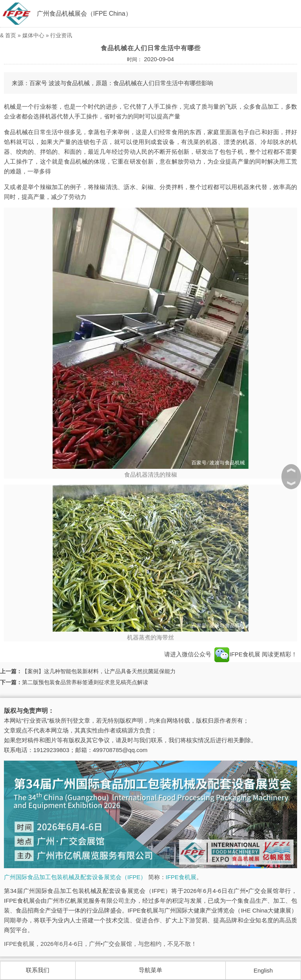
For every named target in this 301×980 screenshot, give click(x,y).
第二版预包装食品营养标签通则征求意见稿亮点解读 (85, 682)
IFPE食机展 (181, 877)
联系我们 (38, 970)
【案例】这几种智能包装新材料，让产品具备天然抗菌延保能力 (99, 671)
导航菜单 (150, 970)
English (263, 970)
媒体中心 (33, 35)
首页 (11, 35)
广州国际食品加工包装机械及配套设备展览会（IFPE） (75, 877)
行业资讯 (61, 35)
